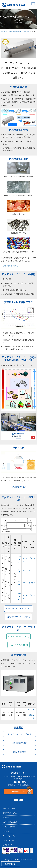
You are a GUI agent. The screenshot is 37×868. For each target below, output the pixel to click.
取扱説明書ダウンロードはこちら (19, 617)
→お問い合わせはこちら (10, 266)
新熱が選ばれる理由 (10, 813)
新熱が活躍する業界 (10, 822)
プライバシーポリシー (11, 836)
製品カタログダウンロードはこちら (19, 609)
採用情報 (6, 831)
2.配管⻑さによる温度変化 (18, 645)
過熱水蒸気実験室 (20, 752)
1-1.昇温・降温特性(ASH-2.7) (18, 637)
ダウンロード (19, 560)
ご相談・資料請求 (9, 827)
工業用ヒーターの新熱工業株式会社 (11, 31)
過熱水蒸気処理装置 (19, 487)
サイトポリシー (8, 840)
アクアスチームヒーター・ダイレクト (20, 734)
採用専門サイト (11, 864)
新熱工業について (9, 808)
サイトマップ (7, 845)
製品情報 (27, 31)
